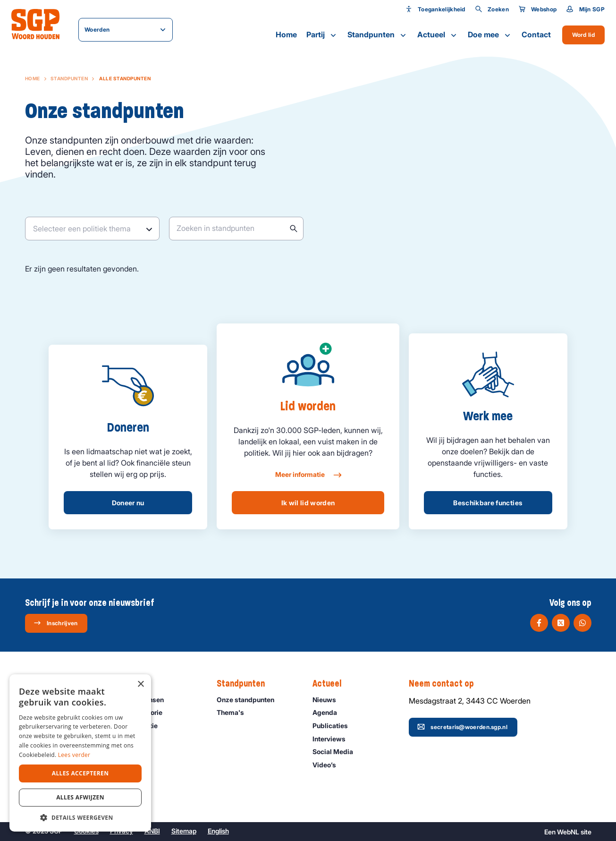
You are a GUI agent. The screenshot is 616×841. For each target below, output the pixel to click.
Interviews (333, 739)
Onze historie (146, 712)
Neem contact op (446, 684)
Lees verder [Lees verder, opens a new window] (74, 755)
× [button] (140, 684)
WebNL (568, 832)
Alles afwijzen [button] (80, 797)
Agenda (329, 712)
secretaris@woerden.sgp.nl (462, 727)
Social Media (337, 752)
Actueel (438, 35)
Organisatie (143, 726)
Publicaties (334, 726)
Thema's (235, 712)
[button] (80, 817)
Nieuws (329, 700)
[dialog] (80, 753)
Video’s (329, 765)
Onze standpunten (250, 700)
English (218, 831)
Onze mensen (147, 700)
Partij (322, 35)
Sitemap (184, 831)
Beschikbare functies (488, 503)
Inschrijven (55, 623)
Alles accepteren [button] (80, 773)
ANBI (152, 831)
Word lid (583, 35)
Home (286, 34)
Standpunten (378, 35)
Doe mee (490, 35)
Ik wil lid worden (308, 503)
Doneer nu (128, 503)
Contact (536, 34)
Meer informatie (308, 475)
